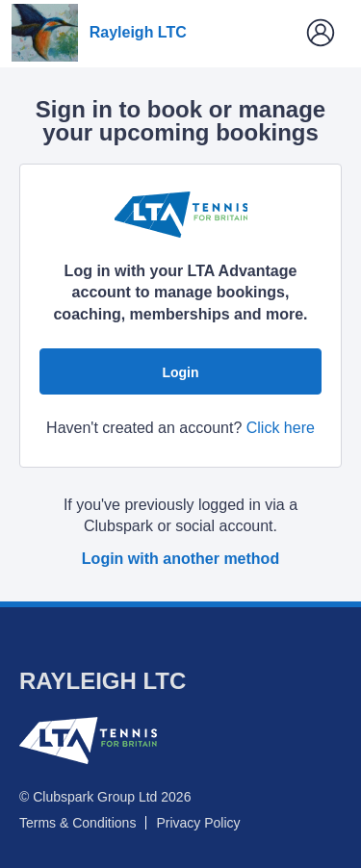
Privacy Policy (198, 823)
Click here (281, 428)
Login (180, 372)
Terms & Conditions (77, 823)
